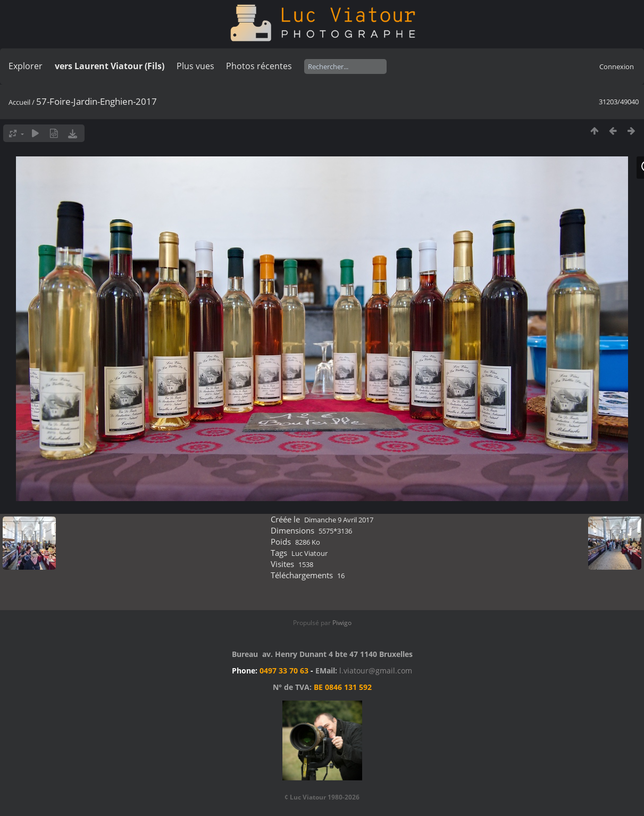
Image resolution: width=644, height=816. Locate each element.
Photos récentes (259, 66)
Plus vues (195, 66)
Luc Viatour (310, 553)
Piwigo (342, 623)
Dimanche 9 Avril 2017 (339, 520)
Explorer (26, 66)
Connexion (617, 66)
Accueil (19, 102)
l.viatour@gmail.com (376, 671)
